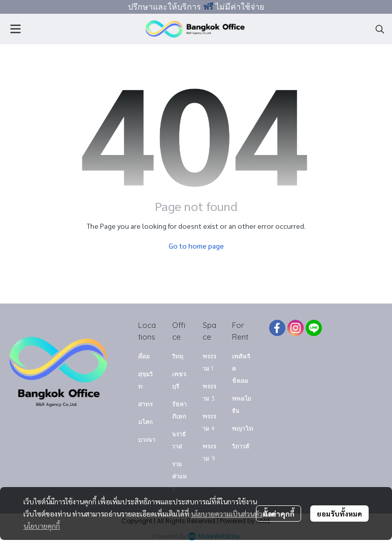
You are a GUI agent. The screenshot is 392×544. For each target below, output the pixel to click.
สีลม (144, 356)
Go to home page (196, 246)
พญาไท (243, 428)
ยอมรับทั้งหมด (339, 513)
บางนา (147, 439)
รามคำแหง (179, 476)
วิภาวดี (241, 446)
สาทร (145, 404)
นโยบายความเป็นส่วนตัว (227, 513)
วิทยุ (178, 356)
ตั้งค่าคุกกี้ (279, 513)
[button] (380, 29)
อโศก (145, 421)
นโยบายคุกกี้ (42, 526)
